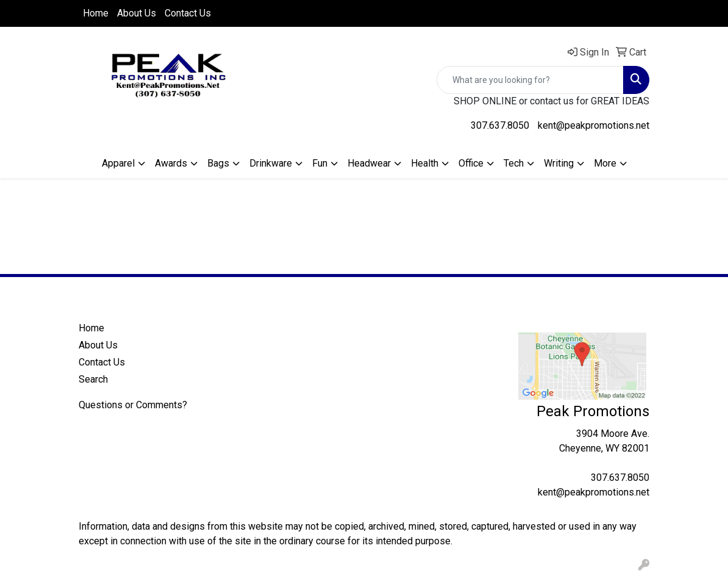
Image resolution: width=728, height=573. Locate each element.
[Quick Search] (530, 80)
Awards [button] (171, 163)
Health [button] (425, 163)
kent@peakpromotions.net (594, 125)
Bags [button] (218, 163)
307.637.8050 (500, 125)
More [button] (605, 163)
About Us (137, 13)
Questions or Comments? (133, 405)
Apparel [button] (118, 163)
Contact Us (188, 13)
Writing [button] (559, 163)
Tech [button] (514, 163)
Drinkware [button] (271, 163)
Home (96, 13)
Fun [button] (320, 163)
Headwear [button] (369, 163)
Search (93, 379)
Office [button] (471, 163)
